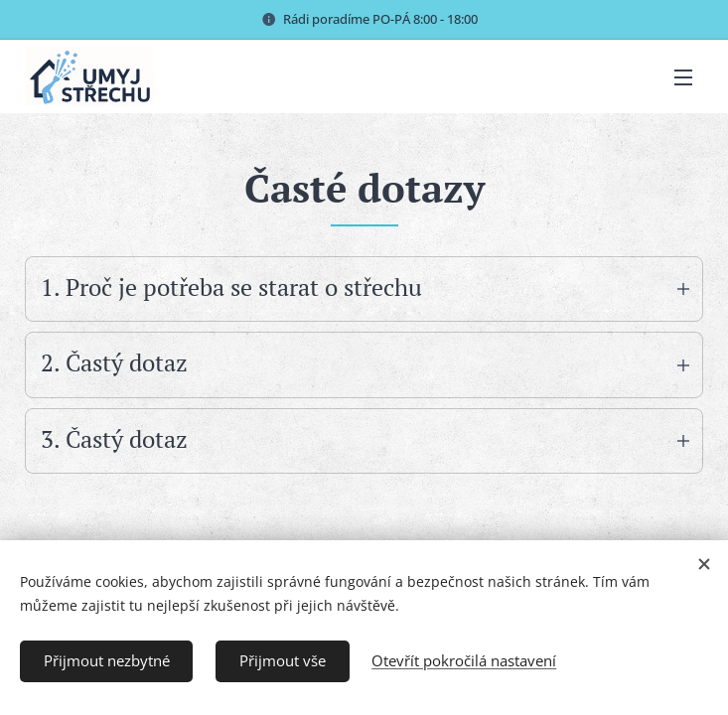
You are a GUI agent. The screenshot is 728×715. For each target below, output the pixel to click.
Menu (683, 77)
